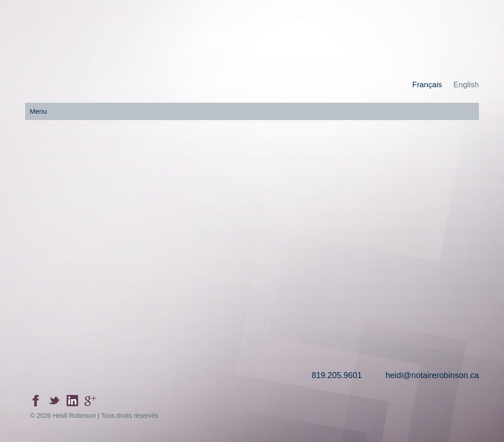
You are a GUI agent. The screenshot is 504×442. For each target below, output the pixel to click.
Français (427, 85)
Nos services (194, 232)
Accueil (80, 232)
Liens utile (309, 232)
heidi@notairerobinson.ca (432, 375)
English (466, 85)
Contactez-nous (424, 232)
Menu (38, 111)
